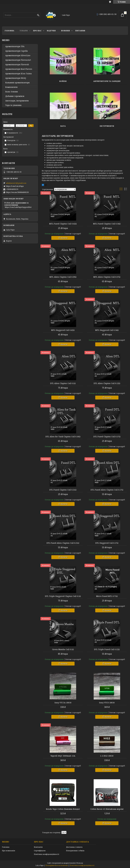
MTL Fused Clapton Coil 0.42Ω (63, 224)
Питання (80, 31)
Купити (64, 238)
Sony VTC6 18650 (107, 703)
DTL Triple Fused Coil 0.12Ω (107, 649)
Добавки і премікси (15, 96)
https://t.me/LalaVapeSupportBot (18, 207)
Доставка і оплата (74, 847)
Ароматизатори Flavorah (17, 65)
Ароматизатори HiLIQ (16, 78)
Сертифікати (40, 851)
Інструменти (107, 126)
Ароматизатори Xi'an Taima (19, 74)
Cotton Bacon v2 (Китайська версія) (107, 809)
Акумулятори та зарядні (107, 81)
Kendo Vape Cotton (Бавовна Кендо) (63, 809)
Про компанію (9, 851)
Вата (63, 126)
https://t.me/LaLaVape (15, 186)
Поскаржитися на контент (57, 865)
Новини (65, 31)
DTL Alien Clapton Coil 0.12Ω (107, 383)
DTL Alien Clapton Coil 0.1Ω (63, 383)
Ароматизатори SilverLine (18, 55)
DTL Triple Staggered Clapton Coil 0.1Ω (63, 596)
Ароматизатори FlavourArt (18, 60)
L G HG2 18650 (107, 756)
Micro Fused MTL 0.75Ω (107, 596)
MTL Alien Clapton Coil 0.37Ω (107, 277)
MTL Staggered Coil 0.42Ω (63, 330)
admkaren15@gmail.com (16, 183)
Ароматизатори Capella (17, 51)
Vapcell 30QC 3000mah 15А (63, 756)
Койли (63, 81)
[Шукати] (38, 15)
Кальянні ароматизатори (17, 83)
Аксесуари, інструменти (17, 101)
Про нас (37, 31)
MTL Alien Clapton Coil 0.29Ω (63, 277)
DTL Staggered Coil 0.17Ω (107, 543)
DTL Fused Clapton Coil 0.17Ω (107, 437)
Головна (9, 31)
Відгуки (51, 31)
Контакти (38, 847)
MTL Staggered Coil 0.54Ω (107, 330)
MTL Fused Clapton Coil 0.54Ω (107, 224)
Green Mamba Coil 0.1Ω (63, 649)
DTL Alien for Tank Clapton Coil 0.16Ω (63, 437)
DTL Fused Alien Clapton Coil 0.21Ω (63, 543)
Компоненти (11, 87)
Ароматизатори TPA (15, 46)
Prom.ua (80, 863)
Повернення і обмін (75, 851)
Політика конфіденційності (47, 854)
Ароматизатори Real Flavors (19, 69)
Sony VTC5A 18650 (63, 703)
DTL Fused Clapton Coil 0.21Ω (63, 490)
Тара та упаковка (13, 105)
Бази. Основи (12, 92)
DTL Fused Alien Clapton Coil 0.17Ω (107, 490)
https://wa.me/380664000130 (17, 192)
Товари (24, 31)
